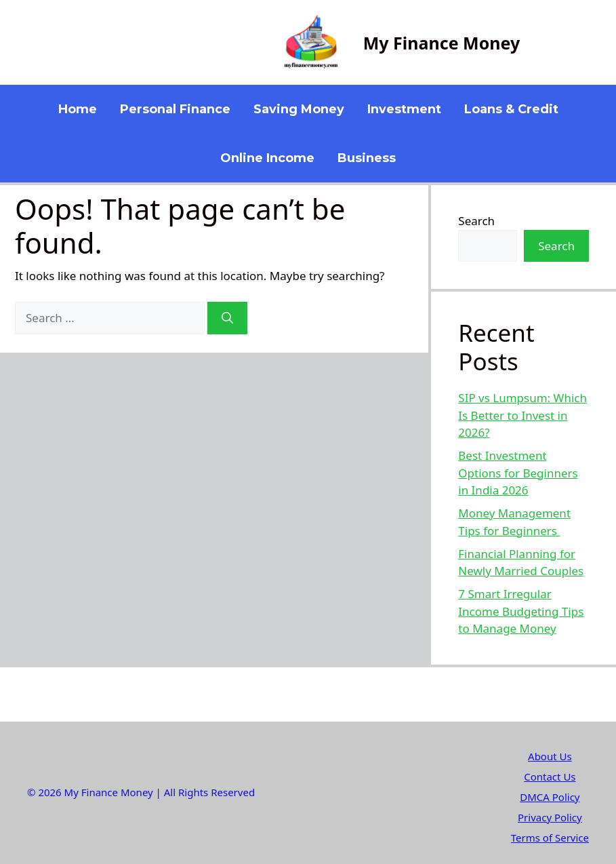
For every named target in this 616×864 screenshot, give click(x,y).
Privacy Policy (550, 817)
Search (476, 221)
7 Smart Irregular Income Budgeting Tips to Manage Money (521, 611)
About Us (550, 756)
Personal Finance (175, 109)
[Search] (227, 318)
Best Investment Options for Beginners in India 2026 (518, 473)
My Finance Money (442, 43)
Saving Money (299, 109)
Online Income (267, 158)
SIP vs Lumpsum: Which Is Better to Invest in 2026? (522, 415)
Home (78, 109)
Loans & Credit (511, 109)
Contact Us (550, 777)
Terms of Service (550, 838)
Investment (404, 109)
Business (367, 158)
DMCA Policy (550, 797)
